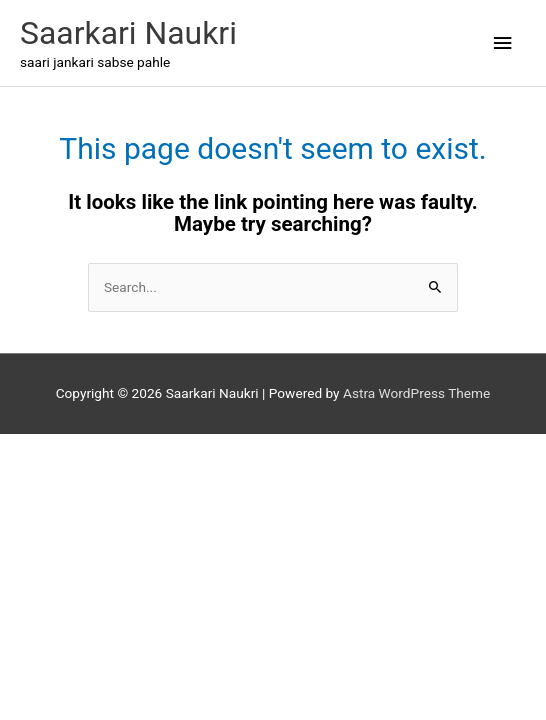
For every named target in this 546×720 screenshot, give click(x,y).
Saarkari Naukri (128, 33)
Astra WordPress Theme (416, 393)
